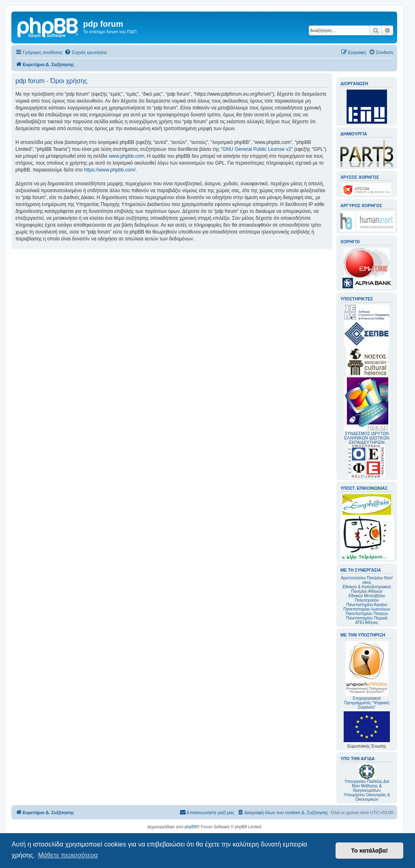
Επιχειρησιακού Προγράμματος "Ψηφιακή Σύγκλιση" (367, 675)
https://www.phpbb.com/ (110, 170)
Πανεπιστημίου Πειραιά (367, 618)
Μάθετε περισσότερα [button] (68, 855)
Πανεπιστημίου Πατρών (367, 614)
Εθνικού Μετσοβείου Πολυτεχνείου (367, 598)
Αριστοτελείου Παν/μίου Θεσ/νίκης (367, 580)
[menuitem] (86, 52)
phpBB (190, 827)
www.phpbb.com (126, 156)
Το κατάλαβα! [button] (369, 851)
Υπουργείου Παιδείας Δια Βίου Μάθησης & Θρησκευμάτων (367, 786)
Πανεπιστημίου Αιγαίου (367, 605)
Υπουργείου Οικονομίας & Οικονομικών (367, 797)
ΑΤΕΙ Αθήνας (367, 623)
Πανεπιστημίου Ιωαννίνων (367, 609)
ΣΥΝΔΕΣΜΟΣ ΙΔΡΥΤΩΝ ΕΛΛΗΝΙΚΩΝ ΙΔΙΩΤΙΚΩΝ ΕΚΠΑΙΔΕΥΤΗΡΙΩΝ (367, 438)
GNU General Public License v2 (257, 149)
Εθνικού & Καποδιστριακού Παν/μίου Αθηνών (367, 589)
